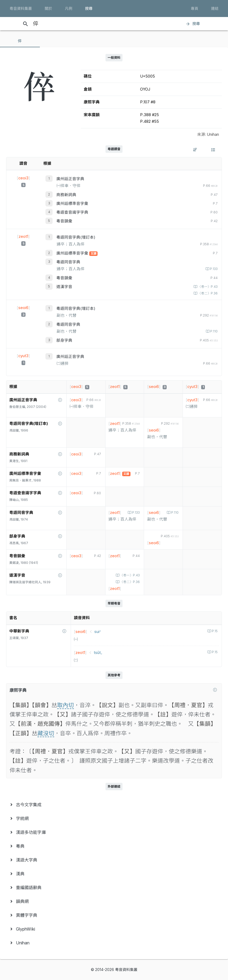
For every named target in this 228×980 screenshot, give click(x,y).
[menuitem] (114, 805)
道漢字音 (64, 287)
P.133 (213, 269)
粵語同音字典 (68, 262)
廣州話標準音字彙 (72, 204)
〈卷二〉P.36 (207, 293)
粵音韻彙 (64, 221)
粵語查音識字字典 (72, 212)
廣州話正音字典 (70, 179)
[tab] (20, 41)
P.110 (214, 331)
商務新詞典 (66, 195)
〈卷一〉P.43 (207, 287)
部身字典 (64, 340)
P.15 (214, 631)
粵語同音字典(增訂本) (76, 237)
